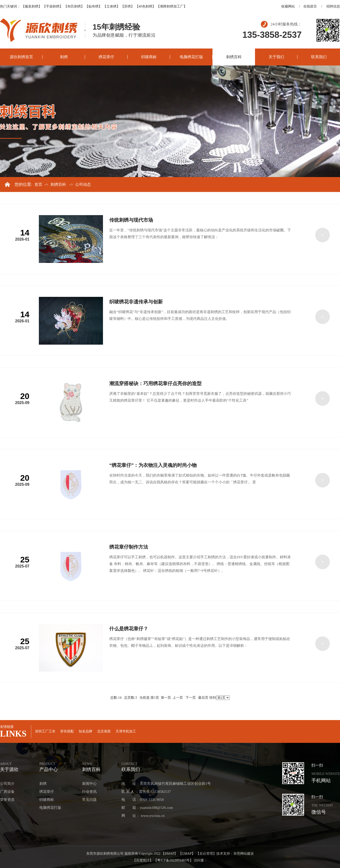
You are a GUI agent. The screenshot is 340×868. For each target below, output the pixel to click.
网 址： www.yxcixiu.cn (143, 816)
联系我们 (319, 57)
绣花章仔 (106, 57)
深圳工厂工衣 (45, 731)
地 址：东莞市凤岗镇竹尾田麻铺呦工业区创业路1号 (166, 784)
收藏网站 (288, 6)
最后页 (203, 698)
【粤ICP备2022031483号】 (173, 860)
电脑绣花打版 (191, 57)
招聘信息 (333, 6)
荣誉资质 (7, 800)
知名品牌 (85, 731)
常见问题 (89, 800)
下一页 (191, 698)
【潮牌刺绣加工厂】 (172, 6)
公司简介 (7, 784)
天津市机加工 (126, 731)
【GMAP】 (187, 854)
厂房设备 (7, 792)
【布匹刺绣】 (74, 6)
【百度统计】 (143, 860)
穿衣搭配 (67, 731)
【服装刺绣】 (32, 6)
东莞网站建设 (244, 854)
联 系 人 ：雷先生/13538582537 (146, 792)
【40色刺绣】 (145, 6)
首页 (38, 185)
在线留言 (310, 6)
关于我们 (276, 57)
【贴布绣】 (93, 6)
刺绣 (64, 57)
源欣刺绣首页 (21, 57)
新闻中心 (89, 784)
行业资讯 (89, 792)
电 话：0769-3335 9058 (143, 800)
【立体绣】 (111, 6)
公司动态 (83, 185)
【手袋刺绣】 (53, 6)
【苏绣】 (127, 6)
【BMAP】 (170, 854)
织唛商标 (149, 57)
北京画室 (104, 731)
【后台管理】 (206, 854)
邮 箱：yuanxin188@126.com (147, 808)
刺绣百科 (234, 57)
